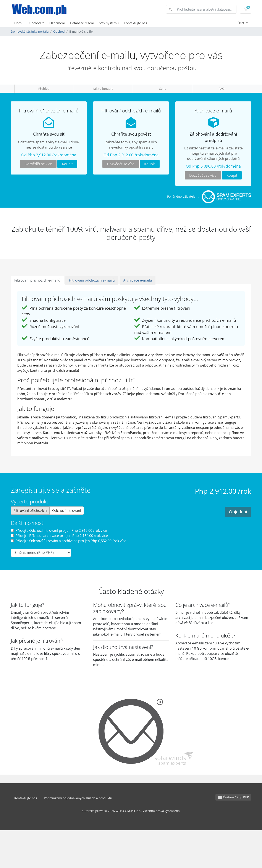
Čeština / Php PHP (233, 797)
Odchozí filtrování (67, 511)
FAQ (222, 89)
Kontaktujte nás (135, 23)
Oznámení (57, 23)
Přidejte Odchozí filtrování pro (59, 530)
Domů (19, 23)
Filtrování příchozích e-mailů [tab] (37, 280)
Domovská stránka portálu (30, 31)
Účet (241, 23)
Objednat (238, 512)
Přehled (44, 89)
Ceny (163, 89)
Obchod (35, 23)
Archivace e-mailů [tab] (138, 280)
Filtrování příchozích (30, 511)
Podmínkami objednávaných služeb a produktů (78, 798)
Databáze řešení (82, 23)
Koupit (67, 164)
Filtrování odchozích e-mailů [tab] (92, 280)
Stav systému (109, 23)
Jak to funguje (103, 89)
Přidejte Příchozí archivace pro (59, 536)
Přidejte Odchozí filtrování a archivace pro (69, 541)
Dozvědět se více (38, 164)
